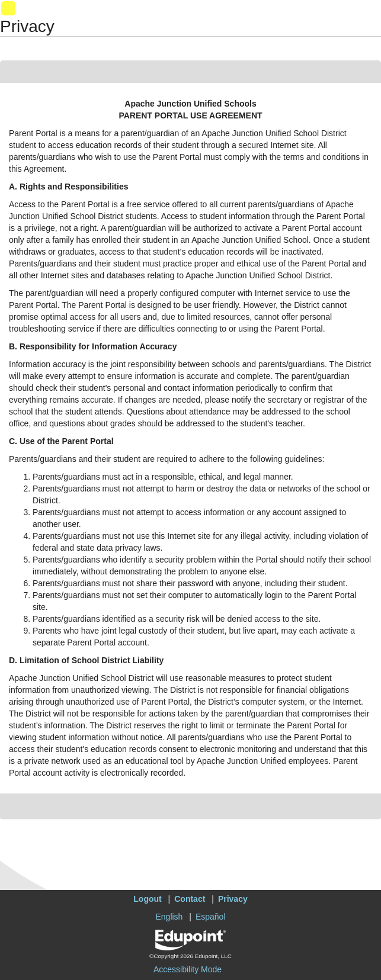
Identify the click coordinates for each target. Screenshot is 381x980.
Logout (147, 899)
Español (211, 917)
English (169, 917)
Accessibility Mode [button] (188, 969)
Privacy (233, 899)
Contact (190, 899)
